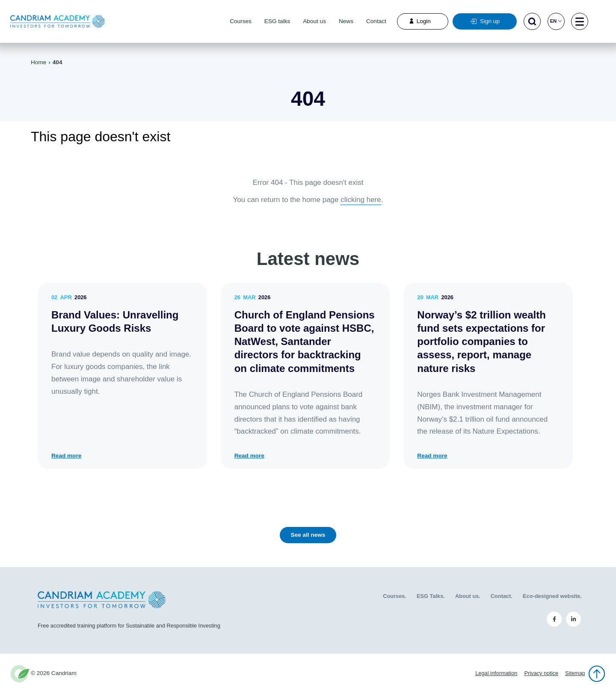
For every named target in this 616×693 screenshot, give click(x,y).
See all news (308, 535)
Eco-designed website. (552, 596)
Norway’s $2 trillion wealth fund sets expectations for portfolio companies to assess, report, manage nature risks (481, 342)
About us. (468, 596)
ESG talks (277, 21)
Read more (66, 456)
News (346, 21)
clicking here (361, 200)
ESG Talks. (431, 596)
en (556, 21)
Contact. (502, 596)
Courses (241, 21)
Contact (376, 21)
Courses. (395, 596)
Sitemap (575, 673)
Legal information (496, 673)
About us (314, 21)
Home (38, 62)
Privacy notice (541, 673)
